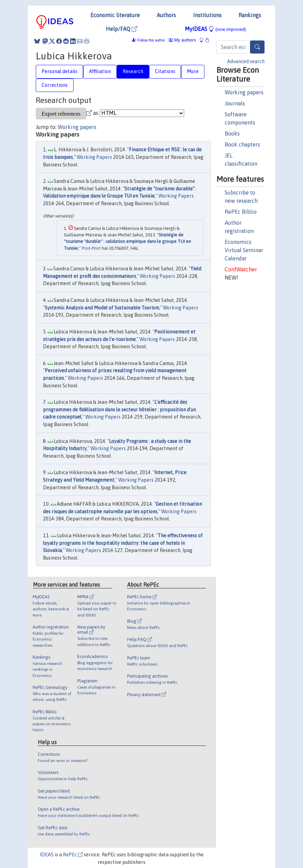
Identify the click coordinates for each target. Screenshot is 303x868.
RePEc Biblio (241, 212)
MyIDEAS (215, 29)
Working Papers (94, 157)
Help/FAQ (121, 29)
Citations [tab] (165, 71)
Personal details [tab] (59, 71)
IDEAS (47, 855)
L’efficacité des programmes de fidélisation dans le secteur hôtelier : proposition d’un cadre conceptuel (119, 409)
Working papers (244, 92)
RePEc (73, 855)
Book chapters (242, 144)
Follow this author (151, 40)
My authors (182, 40)
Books (232, 133)
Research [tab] (133, 71)
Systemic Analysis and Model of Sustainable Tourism (102, 308)
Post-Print (91, 248)
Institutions (207, 15)
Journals (235, 103)
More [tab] (193, 71)
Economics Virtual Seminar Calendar (244, 250)
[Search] (257, 47)
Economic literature (115, 15)
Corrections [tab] (55, 85)
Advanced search (246, 61)
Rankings (250, 15)
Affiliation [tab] (100, 71)
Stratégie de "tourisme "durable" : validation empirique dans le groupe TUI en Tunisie (127, 242)
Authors (166, 15)
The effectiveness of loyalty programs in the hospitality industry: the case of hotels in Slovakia (123, 543)
